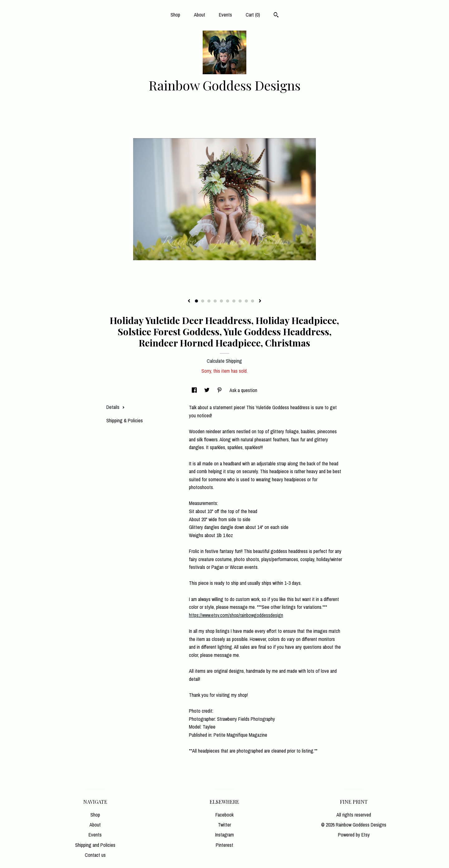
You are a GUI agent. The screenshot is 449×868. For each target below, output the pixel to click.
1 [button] (196, 301)
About (200, 15)
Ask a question (243, 390)
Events (225, 15)
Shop (175, 15)
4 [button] (215, 301)
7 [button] (234, 301)
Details (116, 407)
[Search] (276, 16)
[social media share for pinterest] (220, 390)
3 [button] (209, 301)
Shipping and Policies (95, 845)
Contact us (95, 855)
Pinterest (224, 845)
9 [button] (246, 301)
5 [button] (221, 301)
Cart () (253, 15)
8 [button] (240, 301)
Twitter (224, 825)
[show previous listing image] (189, 301)
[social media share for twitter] (208, 390)
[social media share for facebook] (195, 390)
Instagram (224, 835)
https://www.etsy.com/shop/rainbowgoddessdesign (236, 615)
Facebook (224, 815)
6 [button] (228, 301)
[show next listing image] (260, 301)
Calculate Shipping (224, 361)
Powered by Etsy (354, 835)
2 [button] (203, 301)
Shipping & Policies (125, 420)
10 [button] (253, 301)
